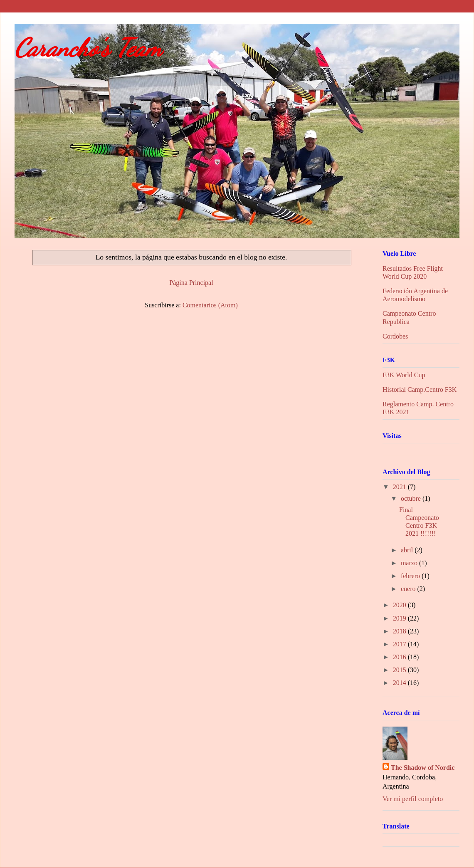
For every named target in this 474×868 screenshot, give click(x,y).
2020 (400, 605)
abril (408, 550)
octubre (412, 498)
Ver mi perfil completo (413, 799)
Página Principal (191, 283)
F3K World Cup (404, 375)
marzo (410, 563)
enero (409, 589)
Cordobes (395, 336)
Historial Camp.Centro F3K (420, 389)
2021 (400, 487)
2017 (400, 644)
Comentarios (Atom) (210, 305)
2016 (400, 657)
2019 (400, 618)
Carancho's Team (88, 48)
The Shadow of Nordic (423, 768)
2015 (400, 670)
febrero (411, 576)
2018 (400, 631)
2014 (400, 683)
